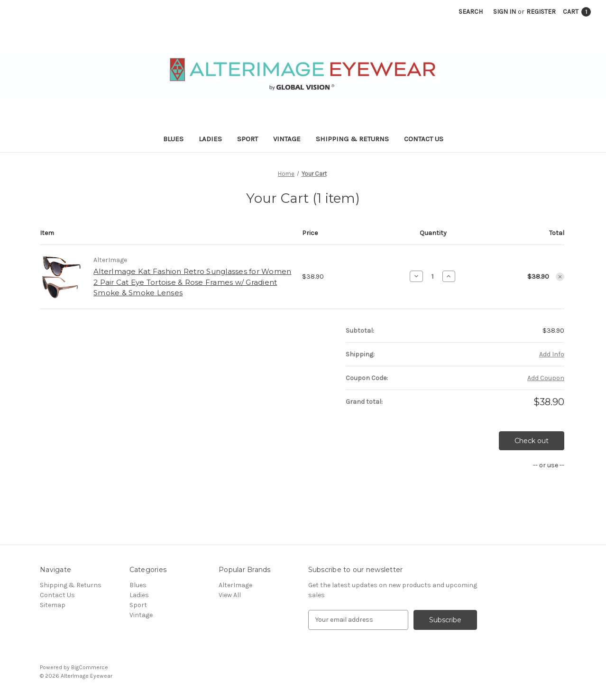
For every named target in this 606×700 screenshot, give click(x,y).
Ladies (210, 139)
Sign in (505, 12)
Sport (248, 139)
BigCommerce (90, 667)
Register (541, 12)
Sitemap (53, 605)
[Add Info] (552, 354)
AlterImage (235, 585)
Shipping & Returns (352, 139)
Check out (532, 441)
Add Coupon (546, 378)
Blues (173, 139)
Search (471, 12)
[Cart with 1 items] (577, 12)
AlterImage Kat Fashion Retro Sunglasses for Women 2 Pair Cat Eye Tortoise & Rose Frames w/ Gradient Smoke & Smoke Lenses (192, 282)
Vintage (287, 139)
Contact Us (424, 139)
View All (230, 595)
